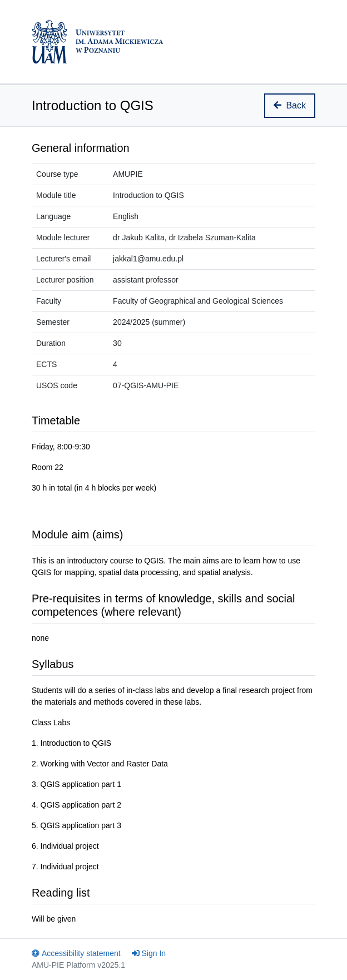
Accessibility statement (76, 953)
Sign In (149, 953)
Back (290, 105)
